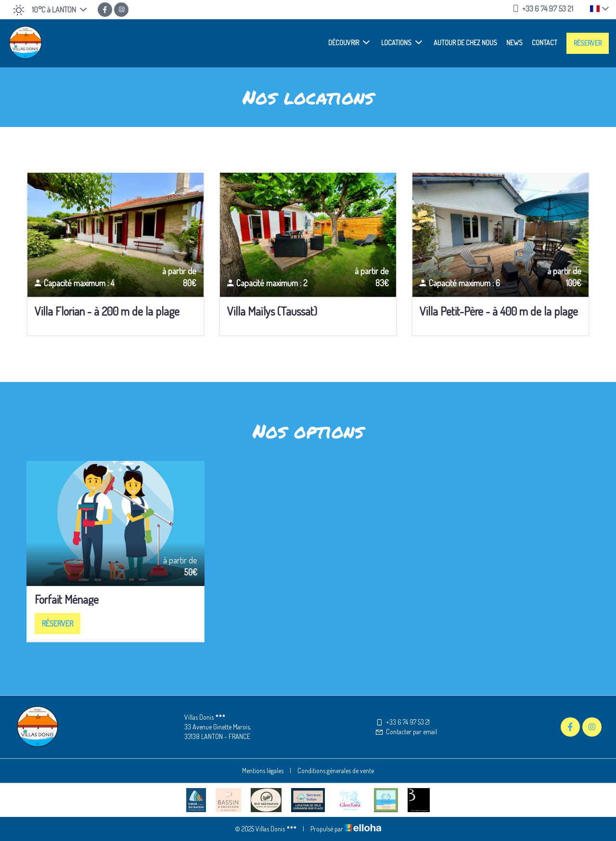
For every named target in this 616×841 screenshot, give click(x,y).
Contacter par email (406, 732)
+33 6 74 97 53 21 (402, 722)
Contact (545, 43)
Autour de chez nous (465, 43)
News (514, 43)
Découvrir (349, 42)
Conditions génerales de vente (336, 771)
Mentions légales (263, 771)
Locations (402, 42)
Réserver (588, 43)
